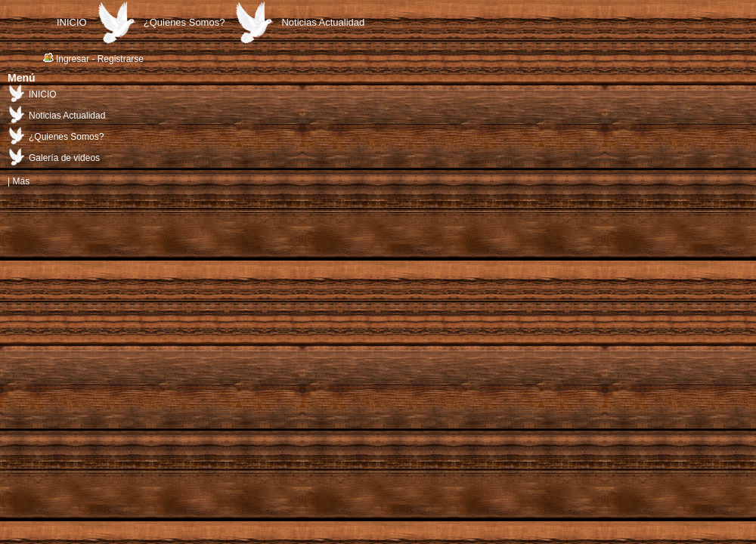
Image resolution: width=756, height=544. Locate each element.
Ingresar (73, 59)
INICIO (72, 22)
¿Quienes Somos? (184, 22)
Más (21, 181)
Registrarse (121, 59)
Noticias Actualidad (323, 22)
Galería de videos (64, 158)
